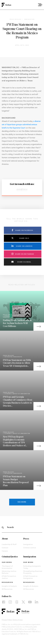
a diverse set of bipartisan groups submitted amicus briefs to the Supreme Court (21, 125)
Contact (5, 548)
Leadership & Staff (9, 545)
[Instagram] (10, 602)
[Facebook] (4, 602)
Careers (5, 551)
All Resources (7, 589)
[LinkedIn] (36, 602)
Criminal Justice (30, 548)
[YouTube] (30, 602)
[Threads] (17, 602)
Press (26, 539)
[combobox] (34, 5)
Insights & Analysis (9, 586)
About (5, 539)
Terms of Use (17, 620)
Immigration (28, 545)
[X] (23, 602)
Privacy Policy (7, 620)
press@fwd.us (22, 189)
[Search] (3, 527)
